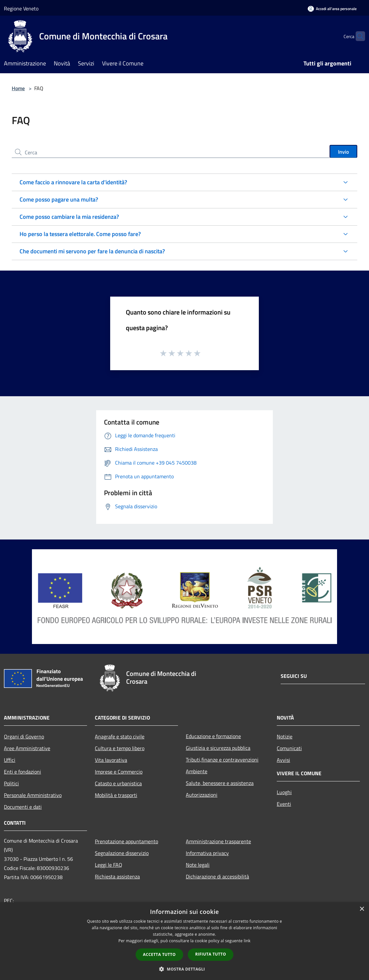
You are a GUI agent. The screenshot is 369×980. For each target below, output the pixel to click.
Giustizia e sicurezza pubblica (218, 748)
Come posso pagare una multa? (59, 199)
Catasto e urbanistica (118, 783)
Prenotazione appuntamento (126, 841)
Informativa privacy (207, 853)
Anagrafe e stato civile (120, 736)
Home (18, 88)
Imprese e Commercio (119, 772)
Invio (343, 152)
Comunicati (289, 748)
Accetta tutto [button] (159, 954)
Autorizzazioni (202, 795)
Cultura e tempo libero (120, 748)
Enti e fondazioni (22, 772)
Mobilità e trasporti (116, 795)
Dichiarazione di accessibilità (217, 876)
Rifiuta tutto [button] (211, 954)
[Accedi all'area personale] (332, 9)
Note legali (198, 865)
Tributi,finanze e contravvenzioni (222, 760)
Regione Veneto (21, 8)
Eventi (284, 804)
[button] (184, 969)
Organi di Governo (24, 736)
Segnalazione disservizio (122, 853)
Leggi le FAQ (109, 865)
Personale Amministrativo (33, 795)
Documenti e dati (23, 807)
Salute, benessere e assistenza (220, 783)
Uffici (10, 760)
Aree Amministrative (27, 748)
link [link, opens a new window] (247, 941)
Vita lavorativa (111, 760)
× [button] (362, 909)
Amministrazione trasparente (218, 841)
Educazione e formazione (213, 736)
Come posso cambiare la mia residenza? (69, 217)
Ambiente (197, 771)
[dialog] (184, 941)
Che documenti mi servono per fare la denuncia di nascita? (92, 251)
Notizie (285, 736)
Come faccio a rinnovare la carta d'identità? (73, 182)
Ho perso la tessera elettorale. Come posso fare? (80, 234)
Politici (11, 783)
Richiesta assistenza (117, 876)
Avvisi (283, 760)
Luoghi (284, 792)
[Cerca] (357, 36)
